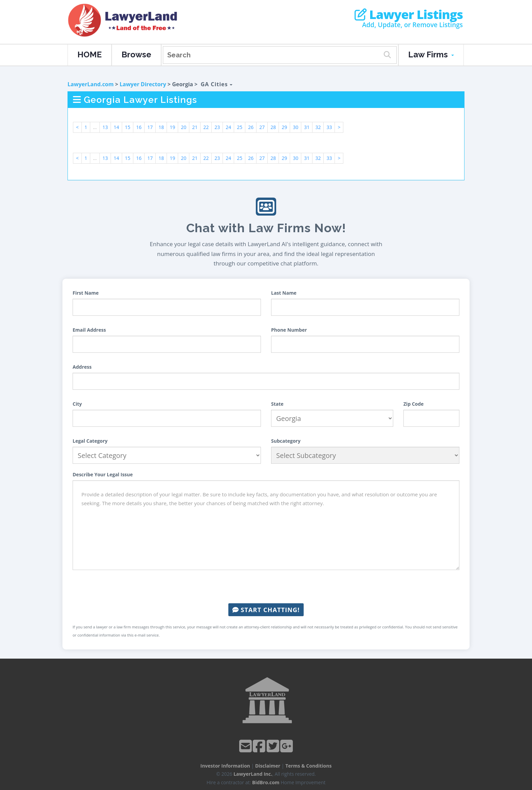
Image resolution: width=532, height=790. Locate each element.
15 (128, 127)
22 (206, 127)
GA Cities (216, 84)
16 (139, 127)
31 (307, 127)
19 (172, 127)
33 (329, 127)
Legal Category (90, 441)
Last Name (284, 293)
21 (195, 127)
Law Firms (431, 54)
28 (273, 127)
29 (284, 127)
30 (296, 127)
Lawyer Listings (409, 15)
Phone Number (289, 330)
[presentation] (266, 587)
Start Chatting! (266, 610)
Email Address (89, 330)
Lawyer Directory (143, 84)
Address (82, 367)
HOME (90, 54)
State (277, 404)
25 (240, 127)
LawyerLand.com (91, 84)
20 (184, 127)
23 (217, 127)
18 (161, 127)
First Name (86, 293)
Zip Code (414, 404)
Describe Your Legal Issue (103, 474)
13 (105, 127)
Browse (136, 54)
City (77, 404)
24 (228, 127)
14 (116, 127)
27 (262, 127)
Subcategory (286, 441)
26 (251, 127)
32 (318, 127)
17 (150, 127)
